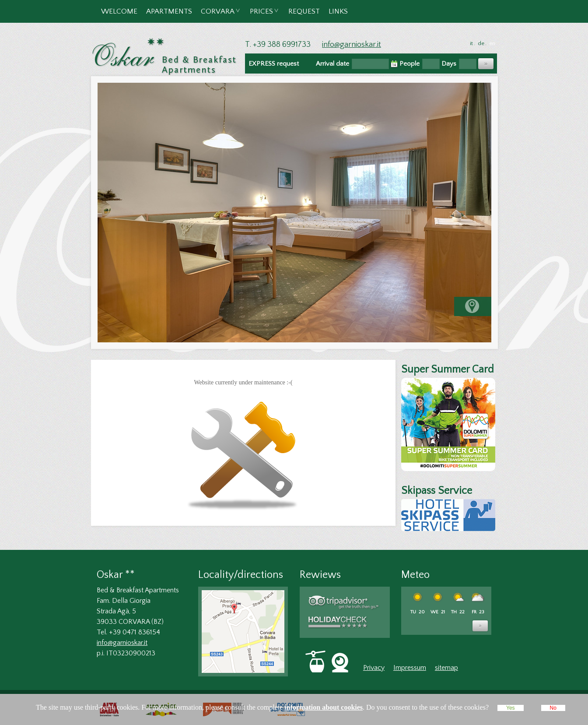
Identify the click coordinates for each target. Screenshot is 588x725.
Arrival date (332, 64)
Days (449, 64)
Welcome (119, 11)
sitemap (446, 668)
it (471, 43)
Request (304, 11)
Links (338, 11)
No (553, 708)
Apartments (169, 11)
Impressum (410, 668)
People (409, 64)
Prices (262, 15)
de (481, 43)
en (492, 43)
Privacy (374, 668)
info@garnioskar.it (352, 45)
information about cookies (324, 707)
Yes (511, 708)
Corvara (218, 15)
